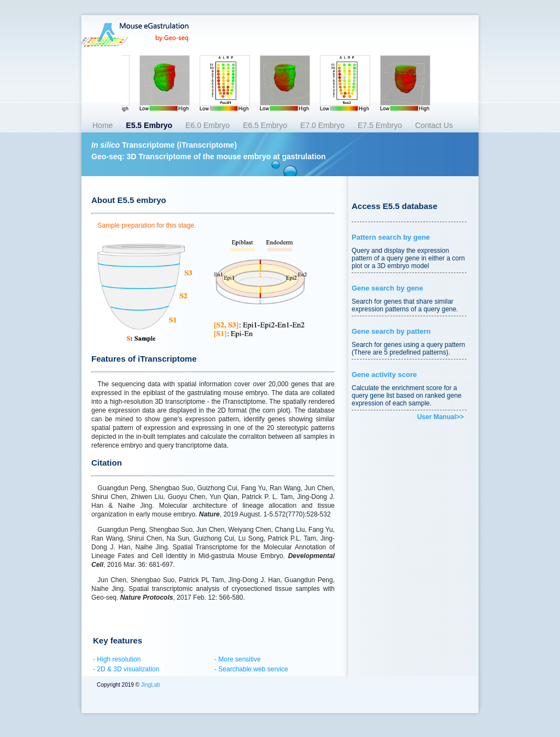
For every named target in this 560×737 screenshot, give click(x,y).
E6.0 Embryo (208, 125)
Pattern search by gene (391, 237)
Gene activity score (384, 375)
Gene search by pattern (391, 331)
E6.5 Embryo (265, 125)
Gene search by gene (387, 288)
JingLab (150, 685)
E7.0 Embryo (322, 125)
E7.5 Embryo (380, 125)
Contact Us (434, 125)
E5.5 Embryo (149, 125)
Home (103, 125)
